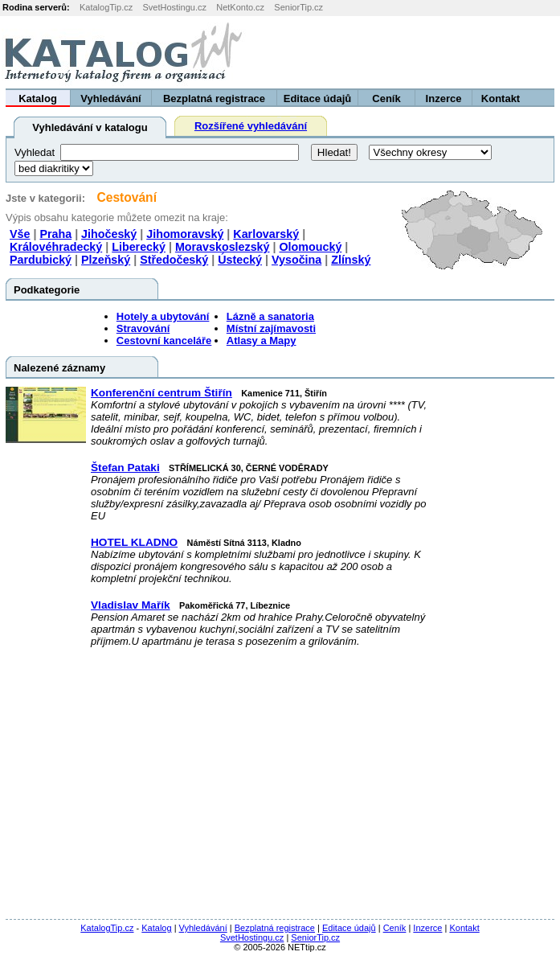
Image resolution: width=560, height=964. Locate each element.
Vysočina (296, 260)
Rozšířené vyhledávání (251, 126)
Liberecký (139, 247)
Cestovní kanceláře (164, 340)
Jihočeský (109, 234)
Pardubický (41, 260)
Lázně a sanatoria (270, 316)
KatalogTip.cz (106, 7)
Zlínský (351, 260)
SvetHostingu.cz (174, 7)
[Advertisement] (360, 52)
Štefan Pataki (125, 468)
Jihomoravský (185, 234)
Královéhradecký (56, 247)
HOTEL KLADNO (134, 542)
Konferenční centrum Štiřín (161, 393)
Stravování (143, 328)
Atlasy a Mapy (262, 340)
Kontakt (501, 98)
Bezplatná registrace (214, 98)
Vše (20, 234)
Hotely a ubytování (163, 316)
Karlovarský (266, 234)
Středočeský (174, 260)
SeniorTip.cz (298, 7)
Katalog (38, 98)
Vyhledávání (110, 98)
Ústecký (240, 260)
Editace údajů (318, 98)
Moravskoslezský (223, 247)
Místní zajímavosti (271, 328)
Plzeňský (106, 260)
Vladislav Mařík (131, 605)
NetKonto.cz (240, 7)
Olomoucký (310, 247)
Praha (55, 234)
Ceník (386, 98)
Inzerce (444, 98)
